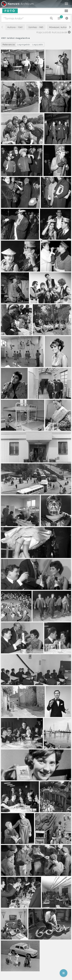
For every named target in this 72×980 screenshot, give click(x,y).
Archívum (17, 4)
